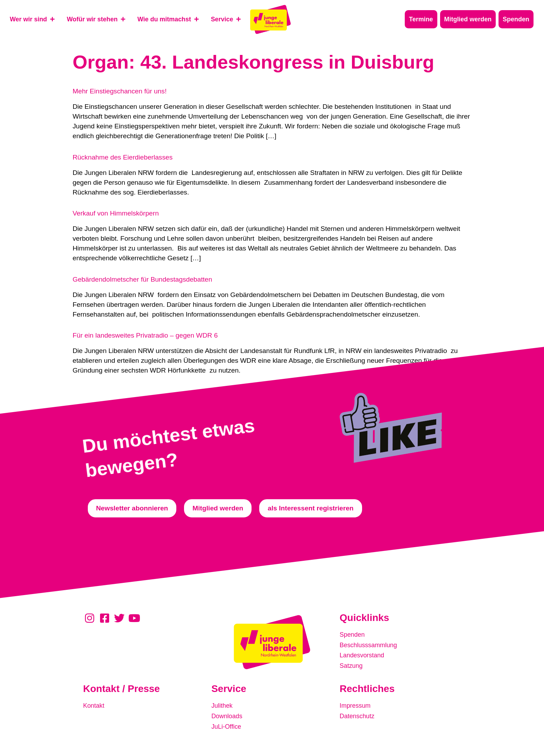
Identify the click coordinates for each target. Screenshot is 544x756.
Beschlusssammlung (370, 644)
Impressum (356, 705)
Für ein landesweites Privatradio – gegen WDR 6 (145, 335)
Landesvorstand (364, 654)
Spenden (353, 634)
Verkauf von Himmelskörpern (116, 213)
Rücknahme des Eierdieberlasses (123, 157)
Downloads (228, 715)
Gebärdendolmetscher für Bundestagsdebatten (143, 279)
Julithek (223, 705)
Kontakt (95, 705)
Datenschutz (358, 715)
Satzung (352, 664)
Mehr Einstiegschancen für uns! (120, 91)
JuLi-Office (227, 725)
